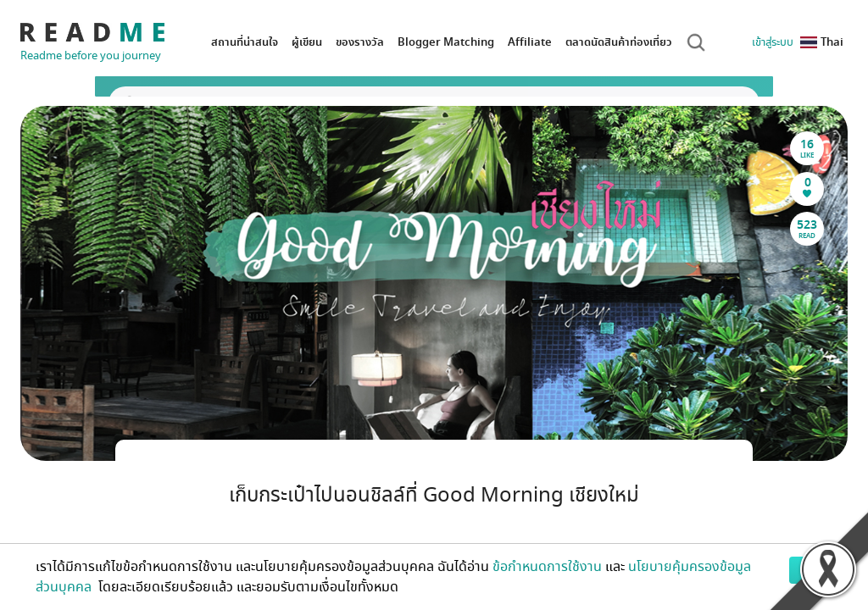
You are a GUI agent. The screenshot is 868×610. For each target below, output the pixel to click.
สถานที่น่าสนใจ (245, 42)
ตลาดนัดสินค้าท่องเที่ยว (619, 42)
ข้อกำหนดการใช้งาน (547, 567)
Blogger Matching (446, 42)
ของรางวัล (360, 42)
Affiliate (530, 42)
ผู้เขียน (307, 42)
